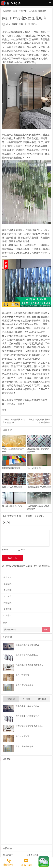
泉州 (45, 806)
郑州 (14, 834)
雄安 (22, 829)
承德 (22, 825)
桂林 (6, 815)
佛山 (6, 797)
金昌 (29, 811)
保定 (14, 825)
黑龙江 (30, 834)
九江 (37, 769)
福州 (14, 811)
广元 (6, 787)
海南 (14, 820)
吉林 (22, 787)
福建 (37, 806)
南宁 (29, 815)
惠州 (6, 792)
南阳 (6, 834)
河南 (29, 829)
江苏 (6, 764)
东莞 (29, 792)
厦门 (6, 811)
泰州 (22, 764)
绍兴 (14, 801)
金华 (29, 797)
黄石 (29, 838)
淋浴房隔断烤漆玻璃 (11, 467)
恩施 (14, 838)
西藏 (14, 787)
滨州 (6, 778)
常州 (37, 764)
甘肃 (22, 811)
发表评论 (12, 556)
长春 (29, 787)
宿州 (14, 806)
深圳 (14, 792)
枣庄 (14, 778)
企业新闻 (7, 575)
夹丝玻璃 (7, 588)
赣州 (29, 769)
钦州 (37, 815)
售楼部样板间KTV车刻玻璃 (39, 486)
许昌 (37, 829)
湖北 (39, 834)
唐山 (6, 825)
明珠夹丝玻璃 (33, 853)
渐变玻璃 (7, 607)
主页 (15, 11)
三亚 (45, 820)
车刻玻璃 (7, 582)
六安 (45, 801)
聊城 (22, 778)
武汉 (6, 838)
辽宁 (6, 773)
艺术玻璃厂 (8, 853)
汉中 (6, 783)
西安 (22, 783)
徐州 (6, 769)
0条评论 (34, 24)
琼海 (37, 820)
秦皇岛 (30, 825)
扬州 (22, 769)
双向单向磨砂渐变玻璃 (12, 504)
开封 (22, 834)
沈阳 (14, 773)
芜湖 (22, 806)
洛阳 (45, 829)
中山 (37, 792)
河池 (22, 815)
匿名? (24, 548)
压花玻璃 (33, 11)
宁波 (37, 797)
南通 (14, 764)
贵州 (45, 815)
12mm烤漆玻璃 (34, 467)
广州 (45, 792)
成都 (29, 783)
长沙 (37, 787)
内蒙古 (23, 773)
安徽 (37, 801)
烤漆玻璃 (7, 601)
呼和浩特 (33, 773)
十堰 (22, 838)
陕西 (45, 778)
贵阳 (6, 820)
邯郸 (6, 829)
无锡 (14, 769)
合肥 (29, 806)
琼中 (22, 820)
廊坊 (14, 829)
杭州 (6, 801)
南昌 (45, 769)
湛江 (22, 792)
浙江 (22, 797)
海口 (29, 820)
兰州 (45, 811)
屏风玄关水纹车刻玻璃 (12, 486)
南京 (45, 764)
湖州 (29, 801)
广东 (45, 787)
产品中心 (23, 11)
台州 (45, 797)
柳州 (14, 815)
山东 (43, 773)
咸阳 (14, 783)
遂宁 (45, 783)
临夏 (37, 811)
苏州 (29, 764)
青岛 (29, 778)
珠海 (14, 797)
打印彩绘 (7, 613)
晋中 (37, 778)
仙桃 (37, 838)
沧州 (39, 825)
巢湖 (6, 806)
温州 (22, 801)
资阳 (37, 783)
